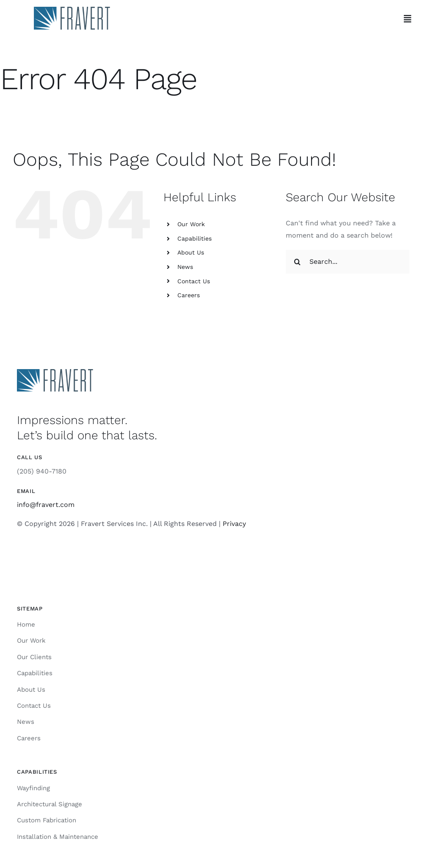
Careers (189, 295)
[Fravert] (72, 10)
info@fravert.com (46, 505)
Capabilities (194, 238)
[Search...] (348, 262)
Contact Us (194, 281)
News (185, 267)
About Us (191, 252)
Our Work (191, 224)
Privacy (234, 524)
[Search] (298, 262)
